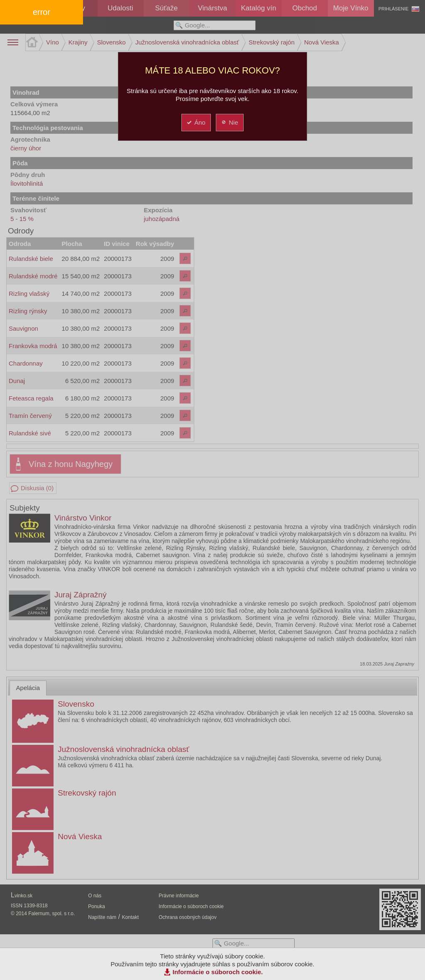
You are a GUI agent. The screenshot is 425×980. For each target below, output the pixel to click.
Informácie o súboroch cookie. (218, 972)
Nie (229, 122)
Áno (196, 122)
